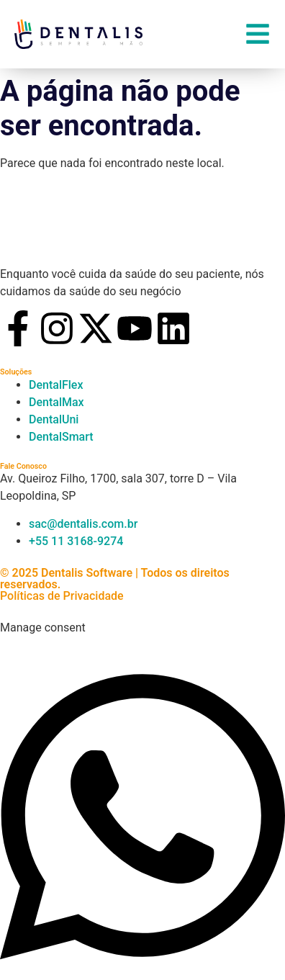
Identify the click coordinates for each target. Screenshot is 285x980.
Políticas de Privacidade (62, 596)
